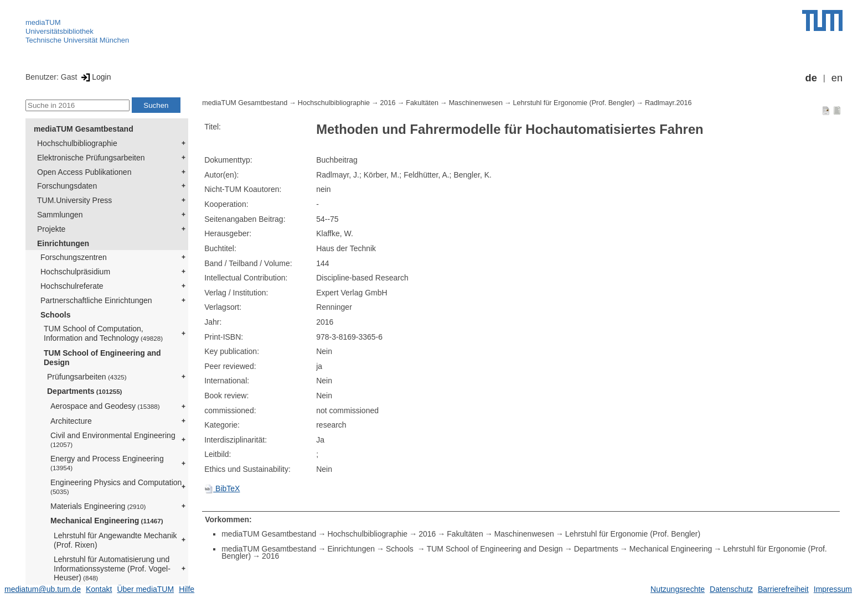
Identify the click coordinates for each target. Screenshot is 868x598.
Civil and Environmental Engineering (113, 440)
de (811, 78)
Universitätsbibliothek (60, 31)
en (837, 78)
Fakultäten (422, 103)
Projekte (51, 229)
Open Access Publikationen (84, 172)
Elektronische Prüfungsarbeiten (91, 158)
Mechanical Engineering (107, 521)
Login (95, 77)
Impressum (833, 589)
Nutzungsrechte (678, 589)
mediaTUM (43, 22)
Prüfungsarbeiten (87, 377)
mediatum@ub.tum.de (43, 589)
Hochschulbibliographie (77, 143)
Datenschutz (731, 589)
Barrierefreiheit (783, 589)
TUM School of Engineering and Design (102, 358)
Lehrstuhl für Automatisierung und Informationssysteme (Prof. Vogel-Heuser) (112, 569)
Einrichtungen (63, 243)
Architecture (71, 421)
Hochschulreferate (72, 286)
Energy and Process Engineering (107, 463)
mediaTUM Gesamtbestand (84, 129)
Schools (55, 315)
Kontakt (99, 589)
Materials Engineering (98, 506)
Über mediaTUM (145, 589)
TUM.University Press (74, 200)
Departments (85, 391)
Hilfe (187, 589)
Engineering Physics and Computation (116, 487)
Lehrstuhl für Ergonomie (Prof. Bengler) (574, 103)
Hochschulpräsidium (75, 272)
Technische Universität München (77, 40)
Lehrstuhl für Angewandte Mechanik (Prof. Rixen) (115, 540)
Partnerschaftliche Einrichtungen (96, 300)
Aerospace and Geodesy (105, 406)
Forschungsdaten (67, 186)
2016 (388, 103)
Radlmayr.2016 (668, 103)
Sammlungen (60, 215)
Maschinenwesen (476, 103)
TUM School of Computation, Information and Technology (103, 333)
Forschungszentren (74, 257)
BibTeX (222, 488)
